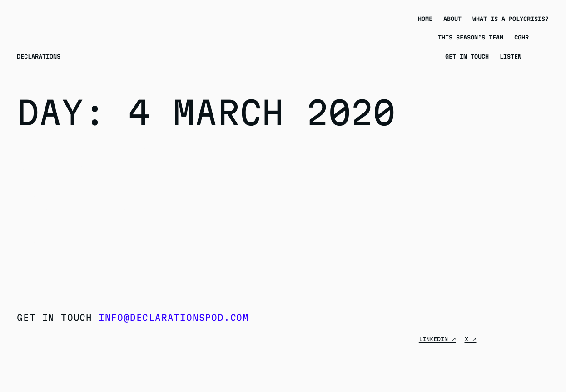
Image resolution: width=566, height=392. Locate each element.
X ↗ (471, 339)
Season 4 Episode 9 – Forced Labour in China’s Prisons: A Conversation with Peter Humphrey (97, 191)
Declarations (39, 56)
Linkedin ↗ (437, 339)
